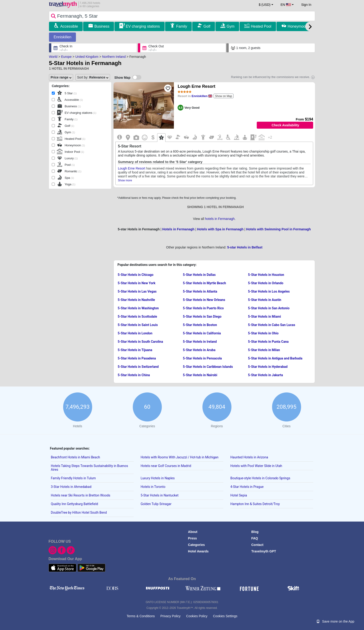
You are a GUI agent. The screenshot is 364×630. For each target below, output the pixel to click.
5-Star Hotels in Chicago (136, 275)
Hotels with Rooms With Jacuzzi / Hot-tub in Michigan (180, 457)
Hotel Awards (198, 551)
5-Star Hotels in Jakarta (265, 375)
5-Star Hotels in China (134, 375)
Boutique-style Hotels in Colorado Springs (260, 478)
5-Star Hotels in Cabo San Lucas (271, 325)
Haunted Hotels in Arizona (249, 457)
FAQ (255, 538)
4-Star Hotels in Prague (247, 487)
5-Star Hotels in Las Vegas (137, 291)
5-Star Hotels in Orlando (266, 283)
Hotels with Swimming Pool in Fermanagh (278, 229)
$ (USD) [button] (265, 5)
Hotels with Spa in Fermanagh (220, 229)
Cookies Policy (197, 616)
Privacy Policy (171, 616)
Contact (257, 545)
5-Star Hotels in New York (136, 283)
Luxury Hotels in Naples (158, 478)
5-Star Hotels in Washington (138, 308)
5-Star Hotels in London (135, 333)
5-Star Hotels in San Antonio (269, 308)
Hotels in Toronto (153, 487)
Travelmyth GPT (264, 551)
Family (182, 26)
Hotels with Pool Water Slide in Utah (256, 466)
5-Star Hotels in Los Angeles (269, 291)
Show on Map (223, 96)
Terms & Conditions (141, 616)
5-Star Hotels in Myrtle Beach (205, 283)
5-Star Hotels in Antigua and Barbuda (275, 358)
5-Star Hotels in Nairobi (200, 375)
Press (192, 538)
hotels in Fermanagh (220, 219)
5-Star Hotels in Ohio (263, 333)
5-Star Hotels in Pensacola (202, 358)
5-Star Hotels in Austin (265, 300)
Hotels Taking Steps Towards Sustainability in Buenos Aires (89, 468)
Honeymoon (298, 26)
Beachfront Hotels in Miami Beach (75, 457)
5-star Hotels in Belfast (245, 247)
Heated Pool (261, 26)
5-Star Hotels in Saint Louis (138, 325)
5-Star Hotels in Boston (200, 325)
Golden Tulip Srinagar (156, 504)
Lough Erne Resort (196, 86)
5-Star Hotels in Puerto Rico (203, 308)
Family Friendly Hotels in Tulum (73, 478)
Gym (231, 26)
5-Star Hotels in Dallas (199, 275)
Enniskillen (62, 37)
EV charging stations (143, 26)
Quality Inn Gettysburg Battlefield (75, 504)
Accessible (69, 26)
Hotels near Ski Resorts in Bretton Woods (81, 495)
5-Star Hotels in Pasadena (137, 358)
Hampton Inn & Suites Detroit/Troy (255, 504)
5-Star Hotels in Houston (266, 275)
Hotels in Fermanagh (178, 229)
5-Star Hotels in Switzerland (138, 367)
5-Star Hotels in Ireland (200, 342)
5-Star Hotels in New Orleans (204, 300)
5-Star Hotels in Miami (264, 317)
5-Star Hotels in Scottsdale (137, 317)
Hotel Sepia (239, 495)
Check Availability (285, 125)
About (193, 532)
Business (102, 26)
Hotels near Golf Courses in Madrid (166, 466)
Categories (196, 545)
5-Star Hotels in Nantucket (160, 495)
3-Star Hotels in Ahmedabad (71, 487)
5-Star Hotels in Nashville (136, 300)
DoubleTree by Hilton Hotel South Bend (79, 512)
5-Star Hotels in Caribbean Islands (208, 367)
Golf (207, 26)
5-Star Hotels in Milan (264, 350)
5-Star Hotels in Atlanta (200, 291)
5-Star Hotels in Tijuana (135, 350)
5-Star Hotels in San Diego (202, 317)
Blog (255, 532)
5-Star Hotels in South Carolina (140, 342)
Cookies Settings (225, 616)
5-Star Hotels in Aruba (199, 350)
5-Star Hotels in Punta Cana (268, 342)
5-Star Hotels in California (202, 333)
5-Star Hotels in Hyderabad (268, 367)
